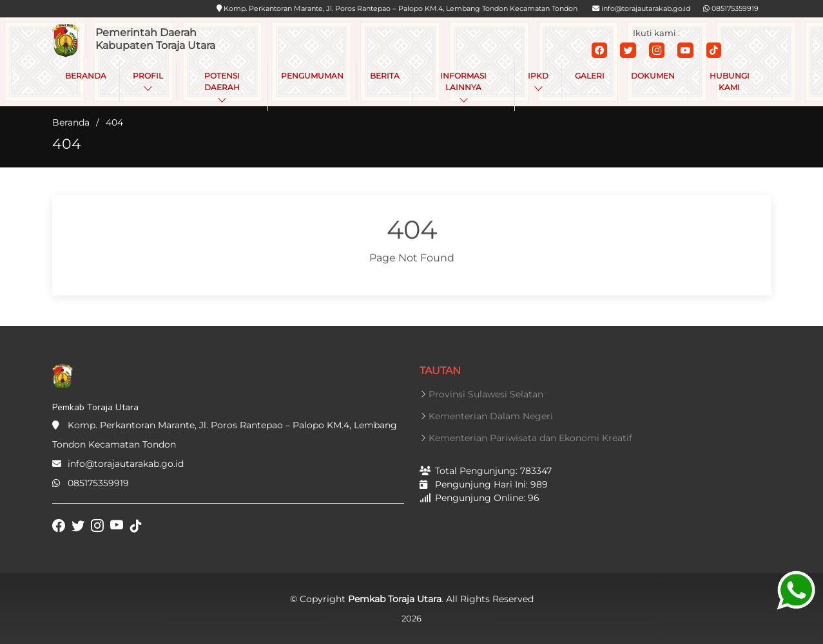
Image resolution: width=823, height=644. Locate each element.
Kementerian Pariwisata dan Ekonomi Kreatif (530, 438)
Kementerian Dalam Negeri (491, 416)
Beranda (71, 122)
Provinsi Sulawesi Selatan (486, 394)
